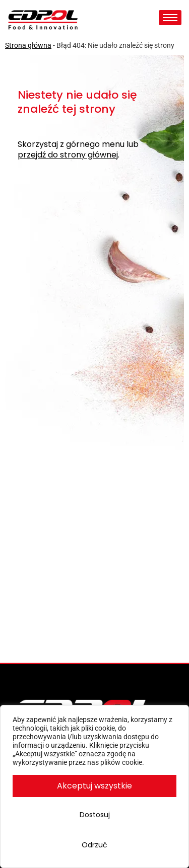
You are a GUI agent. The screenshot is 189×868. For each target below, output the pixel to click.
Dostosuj (95, 815)
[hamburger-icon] (170, 18)
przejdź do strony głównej (68, 155)
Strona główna (28, 45)
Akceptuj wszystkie (94, 786)
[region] (94, 786)
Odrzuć (94, 845)
